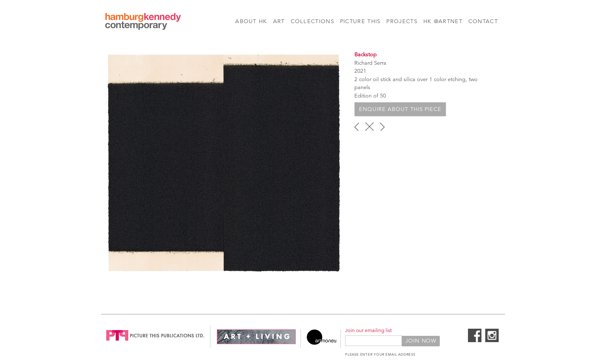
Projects (402, 21)
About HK (251, 21)
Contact (483, 21)
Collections (312, 21)
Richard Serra (370, 63)
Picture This (360, 21)
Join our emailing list (368, 330)
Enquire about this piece (400, 109)
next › (382, 127)
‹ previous (357, 127)
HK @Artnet (443, 21)
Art (279, 21)
